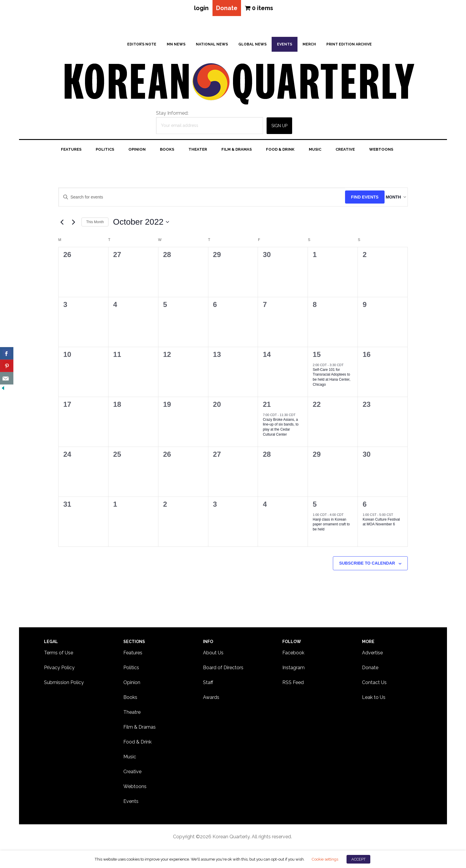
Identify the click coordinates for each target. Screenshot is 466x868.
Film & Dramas (140, 729)
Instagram (293, 670)
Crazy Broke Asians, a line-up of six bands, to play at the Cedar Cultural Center (281, 429)
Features (133, 655)
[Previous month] (62, 224)
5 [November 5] (315, 507)
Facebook (293, 655)
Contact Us (374, 685)
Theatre (132, 715)
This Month (95, 224)
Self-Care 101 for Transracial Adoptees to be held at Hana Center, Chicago (332, 379)
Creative (132, 774)
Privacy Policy (59, 670)
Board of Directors (223, 670)
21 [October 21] (267, 407)
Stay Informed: (172, 115)
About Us (213, 655)
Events (131, 804)
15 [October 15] (317, 357)
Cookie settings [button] (325, 859)
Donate (227, 9)
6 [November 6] (365, 507)
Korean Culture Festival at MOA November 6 (381, 524)
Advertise (372, 655)
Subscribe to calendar (367, 565)
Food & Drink (137, 744)
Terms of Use (59, 655)
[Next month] (73, 224)
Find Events (353, 199)
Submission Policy (64, 685)
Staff (208, 685)
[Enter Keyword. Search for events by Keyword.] (196, 200)
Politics (131, 670)
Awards (211, 700)
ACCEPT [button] (358, 859)
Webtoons (135, 789)
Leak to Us (374, 700)
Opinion (132, 685)
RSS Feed (293, 685)
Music (130, 759)
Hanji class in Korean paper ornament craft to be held (331, 527)
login (198, 9)
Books (130, 700)
